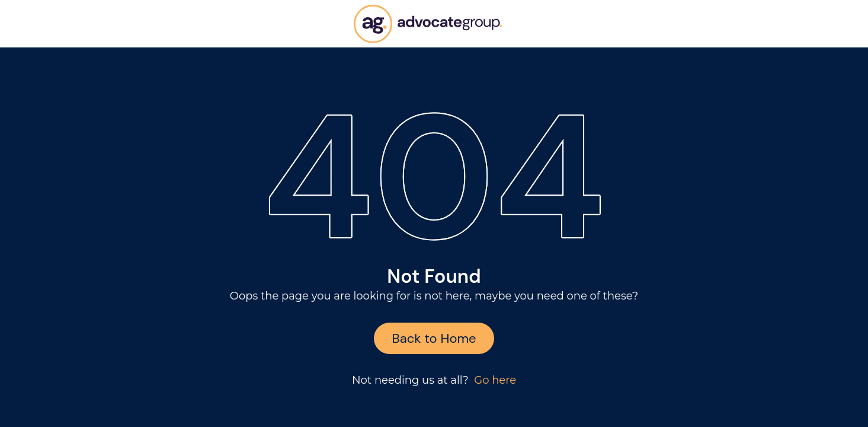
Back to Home (434, 338)
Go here (495, 380)
